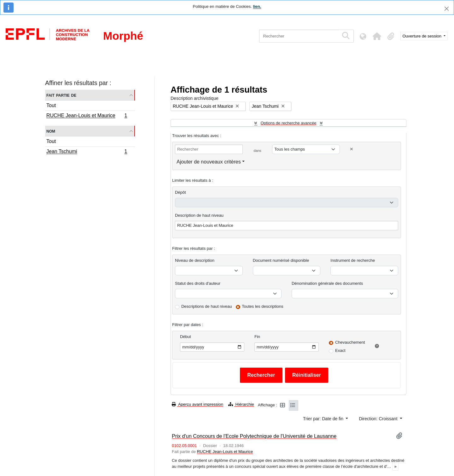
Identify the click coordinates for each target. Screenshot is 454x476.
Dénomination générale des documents (327, 283)
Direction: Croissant (379, 419)
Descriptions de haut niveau (207, 306)
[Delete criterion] (352, 149)
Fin (257, 337)
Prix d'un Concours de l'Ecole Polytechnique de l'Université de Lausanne (254, 436)
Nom (51, 131)
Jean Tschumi (87, 152)
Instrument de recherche (353, 260)
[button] (377, 36)
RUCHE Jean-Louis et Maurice (87, 116)
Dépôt (180, 192)
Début (186, 337)
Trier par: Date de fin (324, 419)
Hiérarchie (241, 404)
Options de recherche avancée (288, 123)
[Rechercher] (299, 36)
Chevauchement (350, 342)
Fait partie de (61, 95)
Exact (340, 350)
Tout (51, 105)
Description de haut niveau (199, 215)
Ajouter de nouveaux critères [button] (209, 162)
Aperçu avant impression (198, 404)
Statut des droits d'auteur (198, 283)
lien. (257, 6)
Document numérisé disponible (281, 260)
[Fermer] (447, 9)
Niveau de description (195, 260)
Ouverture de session (423, 36)
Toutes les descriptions (263, 306)
